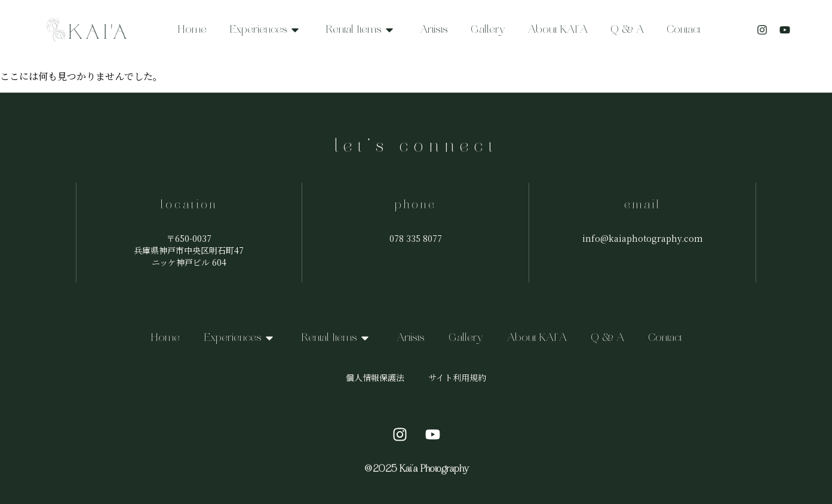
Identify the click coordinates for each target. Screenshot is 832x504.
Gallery (488, 30)
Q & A (627, 30)
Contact (683, 30)
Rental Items (361, 30)
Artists (434, 30)
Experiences (266, 30)
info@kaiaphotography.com (643, 238)
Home (192, 30)
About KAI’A (558, 30)
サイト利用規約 (457, 377)
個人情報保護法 (375, 377)
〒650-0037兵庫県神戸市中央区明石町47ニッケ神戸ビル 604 (189, 250)
